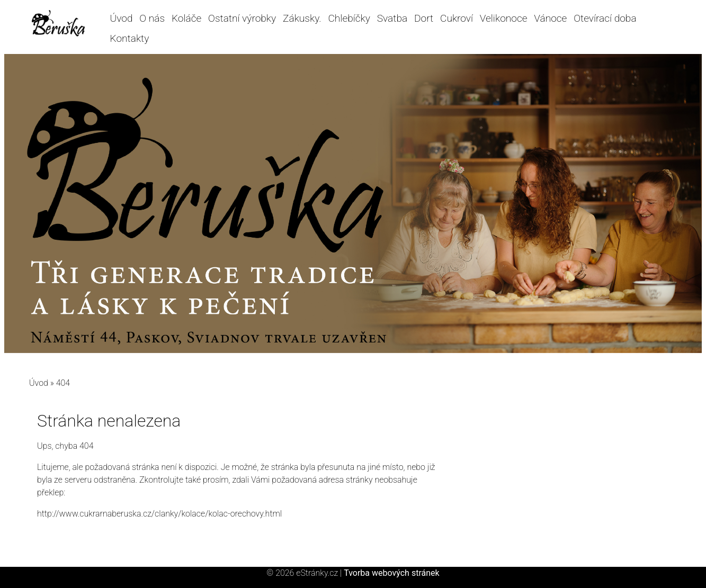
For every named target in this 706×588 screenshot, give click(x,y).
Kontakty (130, 38)
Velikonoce (504, 18)
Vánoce (550, 18)
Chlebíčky (349, 18)
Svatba (392, 18)
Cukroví (457, 18)
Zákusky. (302, 18)
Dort (424, 18)
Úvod (122, 18)
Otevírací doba (605, 18)
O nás (152, 18)
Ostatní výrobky (242, 18)
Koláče (186, 18)
